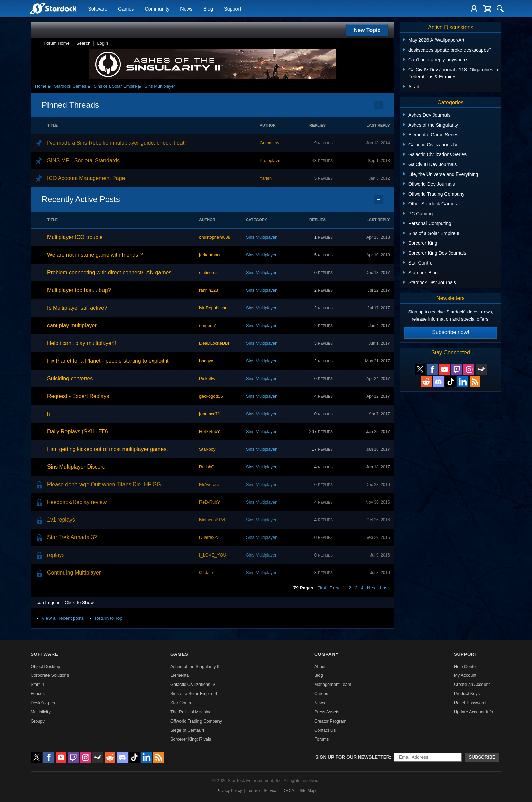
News (186, 9)
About (320, 666)
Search (83, 43)
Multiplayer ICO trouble (75, 237)
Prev (335, 588)
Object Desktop (45, 666)
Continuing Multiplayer (74, 573)
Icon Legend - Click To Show (64, 603)
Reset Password (470, 703)
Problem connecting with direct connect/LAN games (109, 272)
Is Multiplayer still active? (77, 308)
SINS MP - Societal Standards (83, 160)
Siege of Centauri (187, 730)
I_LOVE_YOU (213, 555)
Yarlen (266, 178)
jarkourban (209, 255)
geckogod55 (211, 396)
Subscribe (482, 757)
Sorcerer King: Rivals (191, 739)
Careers (322, 694)
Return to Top (108, 618)
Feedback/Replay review (77, 502)
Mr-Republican (213, 308)
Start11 (37, 684)
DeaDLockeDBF (215, 343)
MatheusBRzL (213, 520)
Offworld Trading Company (196, 721)
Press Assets (327, 712)
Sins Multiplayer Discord (76, 467)
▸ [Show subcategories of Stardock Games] (89, 86)
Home (41, 86)
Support (232, 9)
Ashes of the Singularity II (195, 666)
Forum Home (57, 43)
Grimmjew (269, 143)
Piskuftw (207, 378)
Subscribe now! (450, 332)
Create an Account (472, 684)
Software (98, 9)
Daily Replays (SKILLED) (78, 431)
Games (126, 9)
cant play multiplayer (72, 325)
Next (372, 588)
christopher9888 (215, 237)
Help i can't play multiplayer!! (82, 343)
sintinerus (208, 272)
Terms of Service (262, 791)
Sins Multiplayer (160, 86)
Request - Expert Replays (78, 396)
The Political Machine (191, 712)
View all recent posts (63, 618)
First (322, 588)
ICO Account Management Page (86, 178)
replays (56, 555)
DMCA (288, 791)
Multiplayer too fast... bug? (79, 290)
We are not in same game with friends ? (95, 255)
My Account (465, 675)
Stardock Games (70, 86)
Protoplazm (271, 160)
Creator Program (330, 721)
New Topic (367, 30)
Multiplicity (41, 712)
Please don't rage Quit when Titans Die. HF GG (104, 484)
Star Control (182, 703)
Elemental (180, 675)
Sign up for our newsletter (353, 757)
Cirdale (206, 573)
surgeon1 (208, 325)
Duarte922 (209, 537)
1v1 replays (61, 520)
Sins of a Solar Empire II (194, 694)
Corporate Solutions (50, 675)
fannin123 (209, 290)
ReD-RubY (210, 431)
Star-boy (207, 449)
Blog (208, 9)
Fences (38, 694)
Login (102, 43)
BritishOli (208, 467)
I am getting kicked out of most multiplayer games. (108, 449)
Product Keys (467, 694)
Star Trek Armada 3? (72, 537)
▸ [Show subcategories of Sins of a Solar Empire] (140, 86)
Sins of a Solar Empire (115, 86)
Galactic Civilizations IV (193, 684)
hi (49, 414)
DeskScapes (43, 703)
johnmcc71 (210, 414)
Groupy (38, 721)
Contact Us (325, 730)
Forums (321, 739)
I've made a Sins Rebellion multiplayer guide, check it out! (117, 143)
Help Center (465, 666)
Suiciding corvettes (70, 378)
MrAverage (210, 484)
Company (326, 654)
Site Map (308, 791)
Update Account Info (473, 712)
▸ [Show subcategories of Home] (50, 86)
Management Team (333, 684)
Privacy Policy (229, 791)
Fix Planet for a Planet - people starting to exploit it (108, 361)
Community (157, 9)
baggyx (206, 361)
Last (384, 588)
